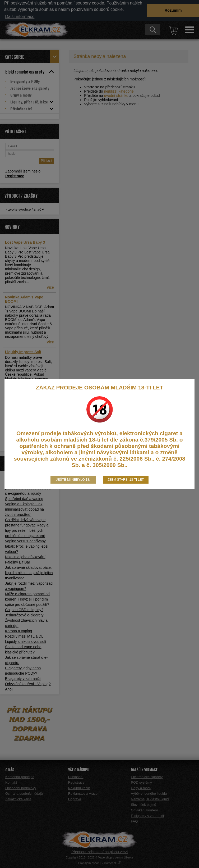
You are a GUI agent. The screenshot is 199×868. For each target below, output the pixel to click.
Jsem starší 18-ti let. (126, 480)
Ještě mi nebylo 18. (73, 480)
